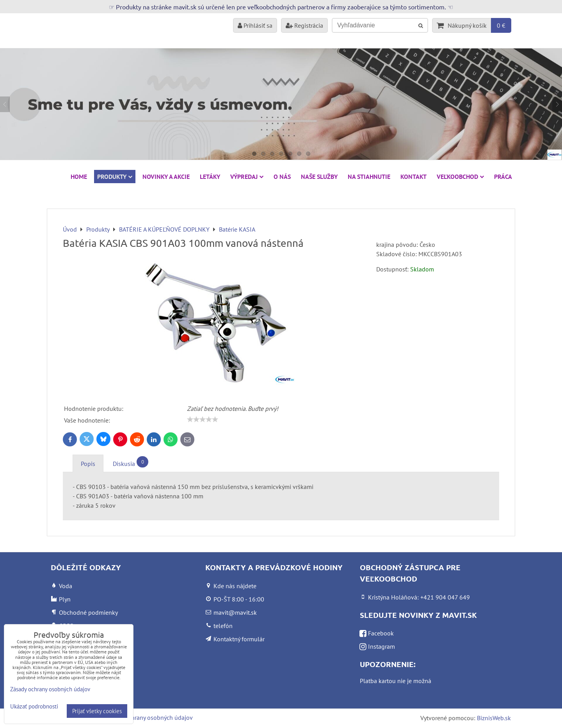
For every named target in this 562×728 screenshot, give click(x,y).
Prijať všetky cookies (97, 711)
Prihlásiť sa (255, 25)
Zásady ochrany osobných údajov (149, 717)
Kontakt (413, 177)
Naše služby (319, 177)
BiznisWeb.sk (494, 718)
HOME (79, 177)
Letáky (210, 177)
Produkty (115, 177)
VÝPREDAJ (247, 177)
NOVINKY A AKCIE (166, 177)
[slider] (203, 419)
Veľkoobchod (460, 177)
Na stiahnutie (369, 177)
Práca (503, 177)
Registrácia (304, 25)
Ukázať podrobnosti (34, 707)
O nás (282, 177)
